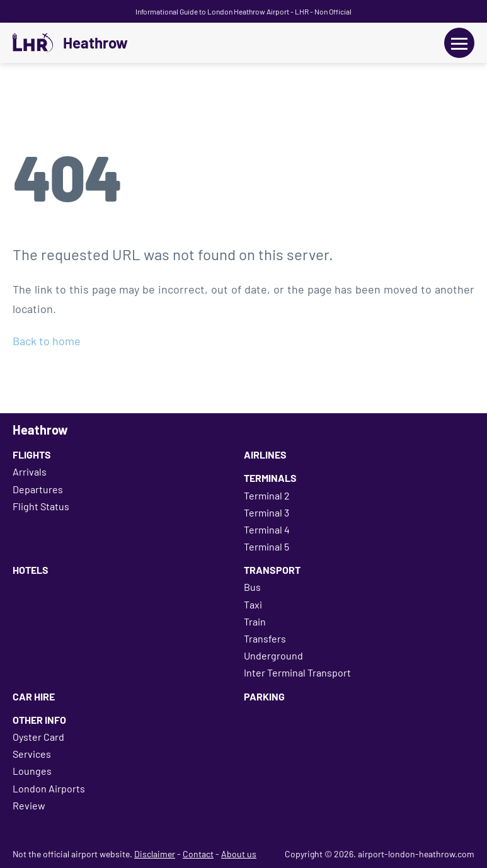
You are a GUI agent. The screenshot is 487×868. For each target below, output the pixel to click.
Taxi (253, 604)
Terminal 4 (267, 529)
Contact (198, 854)
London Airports (49, 788)
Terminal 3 (266, 512)
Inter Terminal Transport (297, 672)
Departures (38, 489)
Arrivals (30, 471)
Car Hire (34, 696)
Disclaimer (155, 854)
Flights (32, 454)
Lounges (32, 771)
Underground (273, 655)
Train (255, 621)
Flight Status (41, 506)
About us (239, 854)
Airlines (265, 454)
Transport (272, 570)
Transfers (265, 638)
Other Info (39, 720)
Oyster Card (38, 737)
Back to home (47, 341)
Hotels (31, 570)
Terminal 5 (266, 546)
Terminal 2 (267, 495)
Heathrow (95, 43)
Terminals (270, 478)
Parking (264, 696)
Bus (252, 587)
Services (32, 754)
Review (29, 805)
